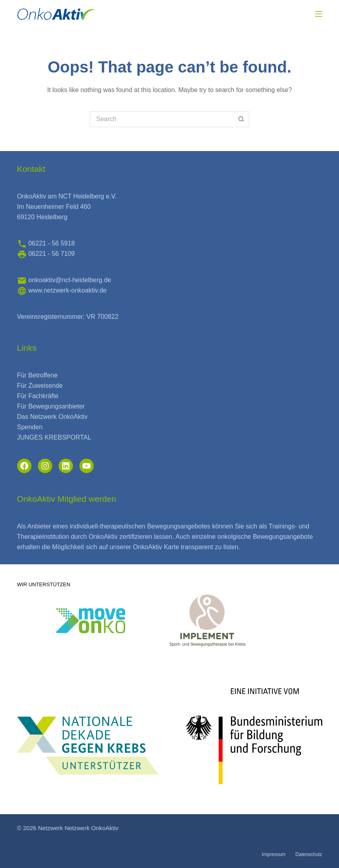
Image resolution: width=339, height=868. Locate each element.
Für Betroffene (37, 375)
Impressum (273, 854)
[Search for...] (162, 119)
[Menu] (319, 14)
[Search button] (241, 119)
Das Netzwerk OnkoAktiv (52, 417)
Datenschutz (309, 854)
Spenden (30, 427)
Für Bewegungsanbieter (51, 406)
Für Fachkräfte (38, 396)
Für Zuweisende (40, 386)
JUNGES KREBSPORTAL (54, 437)
